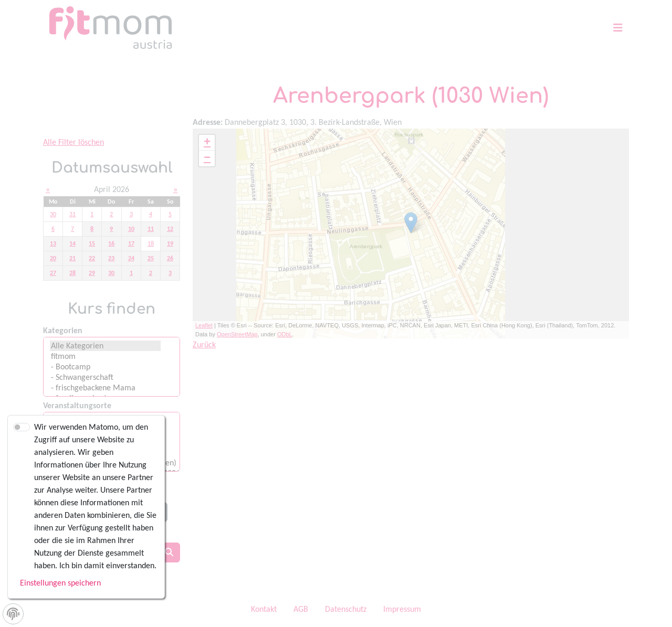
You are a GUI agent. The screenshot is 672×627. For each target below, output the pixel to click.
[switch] (22, 427)
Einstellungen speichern (60, 583)
